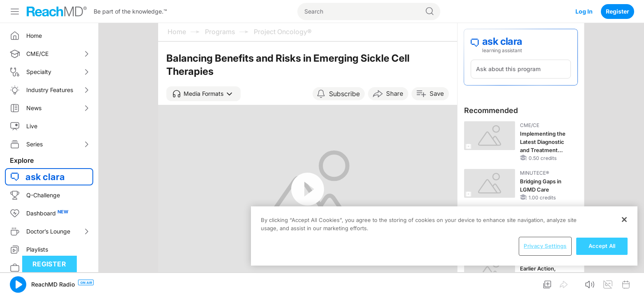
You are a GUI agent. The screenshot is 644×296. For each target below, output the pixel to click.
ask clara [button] (45, 177)
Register (618, 11)
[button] (204, 94)
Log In (584, 11)
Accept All (602, 246)
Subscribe (344, 94)
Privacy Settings (545, 246)
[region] (444, 236)
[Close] (624, 220)
